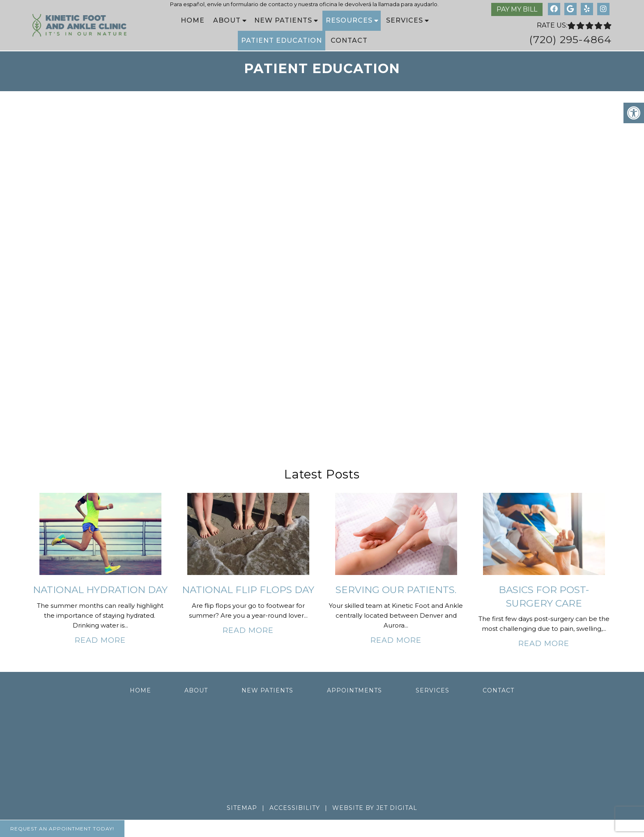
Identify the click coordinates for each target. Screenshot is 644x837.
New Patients (283, 20)
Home (193, 20)
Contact (349, 40)
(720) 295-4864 (570, 39)
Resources (349, 20)
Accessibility (295, 808)
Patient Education (282, 40)
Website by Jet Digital (375, 808)
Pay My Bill (517, 9)
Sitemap (242, 808)
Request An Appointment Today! (62, 829)
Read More (100, 640)
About (227, 20)
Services (405, 20)
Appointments (354, 690)
